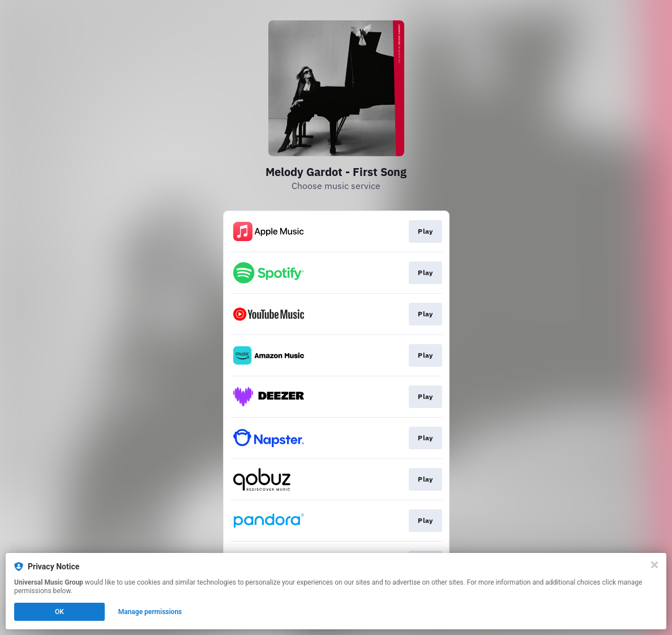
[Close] (654, 565)
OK (59, 612)
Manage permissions (150, 612)
